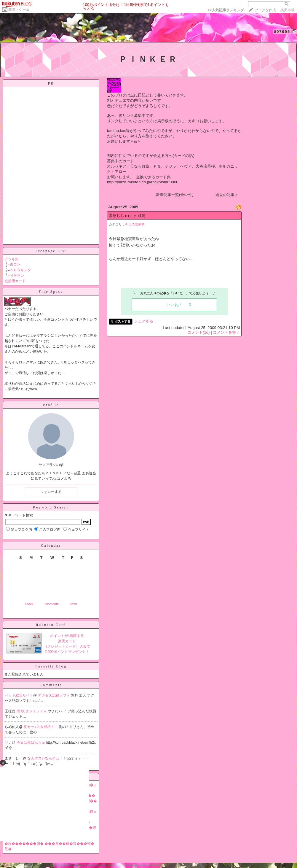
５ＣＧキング (20, 270)
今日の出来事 (135, 224)
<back (29, 604)
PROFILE (40, 38)
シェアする (144, 321)
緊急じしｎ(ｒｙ (123, 216)
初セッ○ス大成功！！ (41, 727)
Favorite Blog (51, 666)
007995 (282, 32)
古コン (15, 264)
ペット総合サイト (19, 695)
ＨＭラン (17, 276)
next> (74, 604)
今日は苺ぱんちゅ (31, 743)
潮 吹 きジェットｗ (32, 711)
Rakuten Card (51, 625)
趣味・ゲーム (19, 9)
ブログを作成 (265, 10)
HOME (7, 38)
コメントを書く (226, 332)
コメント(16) (199, 332)
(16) (142, 216)
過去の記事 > (226, 195)
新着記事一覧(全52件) (175, 195)
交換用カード (15, 281)
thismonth (52, 604)
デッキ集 (12, 259)
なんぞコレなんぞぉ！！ (47, 758)
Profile (51, 405)
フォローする (51, 492)
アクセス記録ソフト (54, 695)
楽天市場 (288, 10)
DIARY (23, 38)
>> (226, 10)
